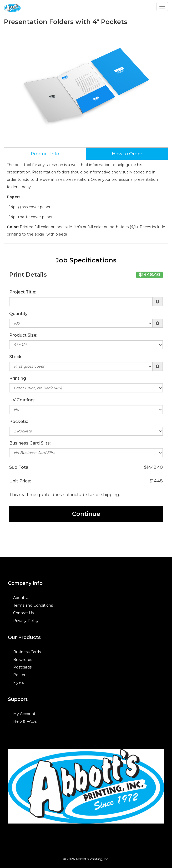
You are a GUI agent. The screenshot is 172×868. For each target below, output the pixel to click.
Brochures (23, 660)
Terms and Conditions (33, 605)
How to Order (127, 154)
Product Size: (23, 335)
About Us (22, 598)
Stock (15, 357)
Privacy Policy (26, 621)
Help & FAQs (25, 721)
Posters (20, 675)
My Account (24, 714)
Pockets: (19, 421)
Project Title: (23, 292)
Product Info (45, 154)
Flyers (19, 682)
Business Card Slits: (30, 443)
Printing (18, 378)
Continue (86, 514)
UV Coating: (22, 400)
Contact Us (23, 613)
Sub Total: (20, 467)
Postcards (22, 667)
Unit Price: (20, 481)
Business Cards (27, 652)
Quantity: (19, 314)
